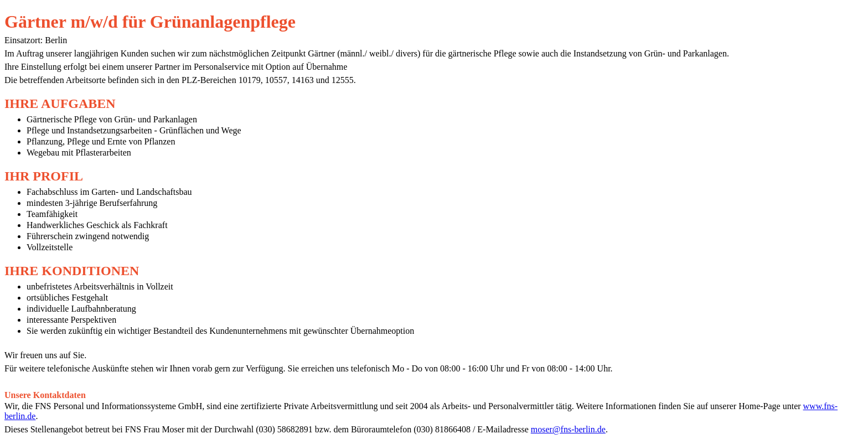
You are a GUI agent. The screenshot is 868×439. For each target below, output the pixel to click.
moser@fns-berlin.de (568, 429)
